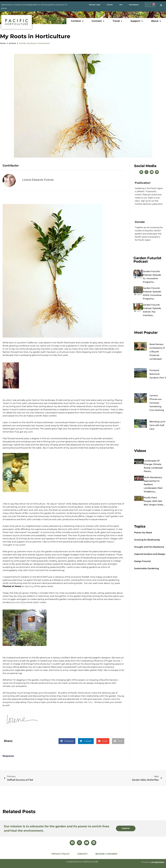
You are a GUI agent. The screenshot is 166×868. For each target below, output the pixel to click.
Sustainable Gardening (147, 568)
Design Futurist (142, 561)
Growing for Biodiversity (147, 540)
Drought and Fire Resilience (149, 547)
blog (31, 586)
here (90, 702)
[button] (77, 21)
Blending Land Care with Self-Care (157, 425)
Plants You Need (143, 533)
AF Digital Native (158, 862)
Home (3, 43)
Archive (12, 43)
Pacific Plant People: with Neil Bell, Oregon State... (154, 501)
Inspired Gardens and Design (150, 554)
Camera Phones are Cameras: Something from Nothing (157, 403)
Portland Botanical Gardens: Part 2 (158, 374)
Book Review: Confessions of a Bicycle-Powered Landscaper (157, 352)
